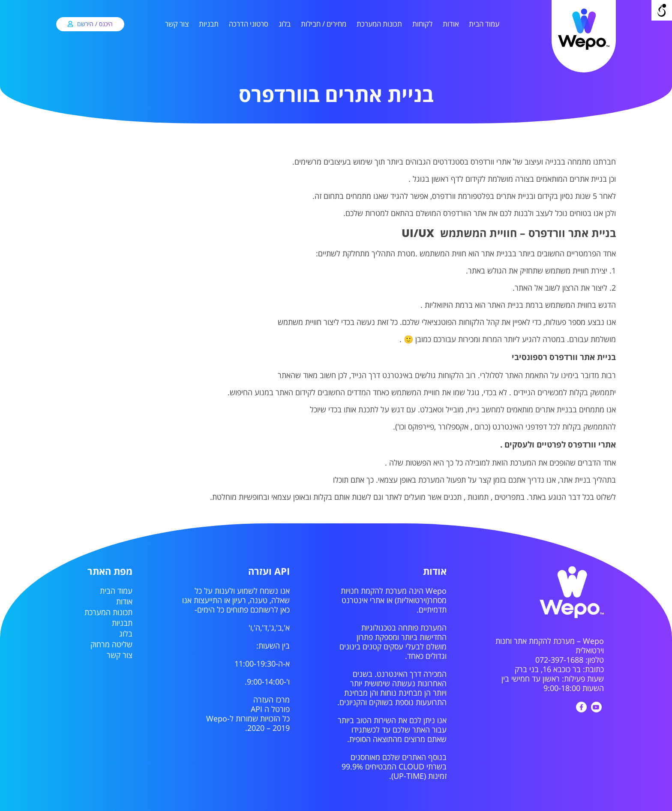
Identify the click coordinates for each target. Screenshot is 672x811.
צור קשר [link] (177, 24)
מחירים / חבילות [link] (324, 24)
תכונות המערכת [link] (379, 24)
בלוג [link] (285, 24)
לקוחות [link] (422, 24)
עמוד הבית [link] (484, 24)
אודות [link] (451, 24)
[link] (584, 48)
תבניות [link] (209, 24)
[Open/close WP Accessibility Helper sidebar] (662, 10)
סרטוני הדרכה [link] (249, 24)
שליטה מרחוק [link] (111, 645)
